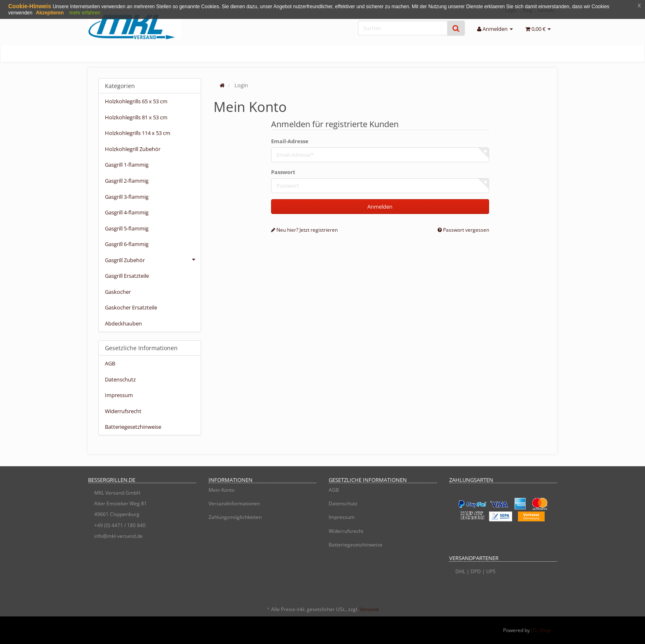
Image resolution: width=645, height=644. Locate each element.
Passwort (283, 172)
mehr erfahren (85, 13)
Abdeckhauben (123, 323)
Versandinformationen (234, 503)
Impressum (119, 395)
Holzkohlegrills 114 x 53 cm (138, 133)
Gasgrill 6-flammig (127, 244)
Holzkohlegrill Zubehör (133, 149)
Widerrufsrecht (123, 411)
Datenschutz (120, 379)
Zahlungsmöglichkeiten (235, 517)
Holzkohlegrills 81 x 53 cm (136, 117)
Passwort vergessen (463, 230)
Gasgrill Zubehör (153, 260)
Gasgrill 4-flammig (127, 212)
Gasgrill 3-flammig (127, 197)
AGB (110, 363)
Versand (369, 609)
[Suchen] (403, 28)
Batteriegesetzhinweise (133, 427)
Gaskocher (118, 292)
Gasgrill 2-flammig (127, 181)
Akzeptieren (50, 13)
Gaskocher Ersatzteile (131, 307)
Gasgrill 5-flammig (127, 228)
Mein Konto (222, 490)
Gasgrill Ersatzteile (127, 276)
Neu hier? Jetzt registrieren (304, 230)
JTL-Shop (541, 630)
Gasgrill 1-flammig (127, 165)
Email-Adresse (290, 141)
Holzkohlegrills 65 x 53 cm (136, 101)
